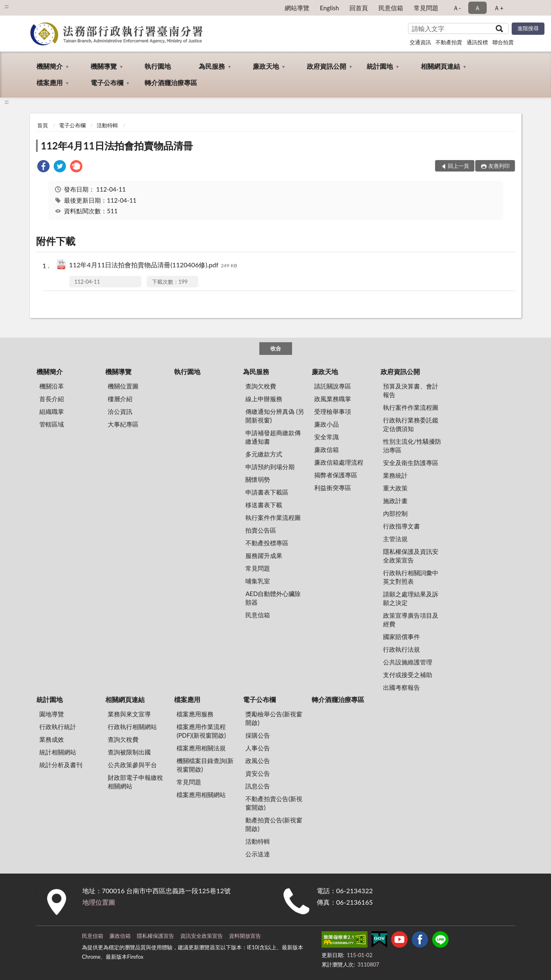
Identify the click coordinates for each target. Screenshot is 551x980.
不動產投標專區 (267, 543)
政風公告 (258, 761)
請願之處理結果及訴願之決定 (411, 598)
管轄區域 (52, 424)
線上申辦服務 (264, 399)
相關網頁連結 (440, 66)
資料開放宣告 (245, 936)
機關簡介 (50, 66)
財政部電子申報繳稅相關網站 (135, 782)
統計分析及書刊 (61, 765)
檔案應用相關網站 (201, 795)
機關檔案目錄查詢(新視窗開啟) (205, 765)
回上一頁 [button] (458, 166)
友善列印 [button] (499, 166)
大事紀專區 (123, 424)
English (330, 8)
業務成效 (52, 739)
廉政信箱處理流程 (339, 462)
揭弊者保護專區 (336, 475)
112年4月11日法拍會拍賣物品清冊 (117, 146)
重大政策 (395, 488)
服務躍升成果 (264, 555)
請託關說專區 (333, 386)
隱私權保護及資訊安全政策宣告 (411, 556)
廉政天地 (266, 66)
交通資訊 (420, 42)
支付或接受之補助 (408, 675)
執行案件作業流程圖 (273, 517)
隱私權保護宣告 (155, 936)
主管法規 (395, 539)
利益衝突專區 (333, 488)
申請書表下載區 (267, 492)
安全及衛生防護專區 (411, 463)
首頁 (43, 125)
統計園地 (380, 66)
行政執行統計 (58, 727)
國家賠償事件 (401, 637)
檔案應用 (50, 82)
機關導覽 (104, 66)
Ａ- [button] (457, 8)
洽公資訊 (120, 411)
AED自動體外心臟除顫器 (273, 598)
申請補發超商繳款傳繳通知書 (273, 437)
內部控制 (395, 513)
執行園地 (158, 66)
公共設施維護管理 (408, 662)
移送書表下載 (264, 505)
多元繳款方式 (264, 454)
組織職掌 (52, 411)
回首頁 (359, 8)
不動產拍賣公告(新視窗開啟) (274, 803)
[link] (43, 167)
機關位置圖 (123, 386)
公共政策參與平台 (132, 765)
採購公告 (258, 735)
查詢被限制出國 (129, 752)
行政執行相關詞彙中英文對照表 (411, 577)
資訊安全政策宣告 (202, 936)
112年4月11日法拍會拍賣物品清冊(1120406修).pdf (153, 265)
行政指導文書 (401, 526)
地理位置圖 (99, 902)
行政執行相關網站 (132, 727)
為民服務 (212, 66)
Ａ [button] (477, 8)
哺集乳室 (258, 581)
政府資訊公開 (327, 66)
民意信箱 (391, 8)
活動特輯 (107, 125)
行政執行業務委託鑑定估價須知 (411, 424)
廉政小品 (327, 424)
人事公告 (258, 748)
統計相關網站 (58, 752)
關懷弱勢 (258, 479)
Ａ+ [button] (499, 8)
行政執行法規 (401, 649)
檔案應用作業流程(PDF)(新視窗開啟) (201, 731)
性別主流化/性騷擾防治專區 (412, 446)
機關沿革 (52, 386)
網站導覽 (297, 8)
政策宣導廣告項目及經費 (411, 620)
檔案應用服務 (195, 714)
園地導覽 (52, 714)
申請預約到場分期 (270, 467)
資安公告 (258, 773)
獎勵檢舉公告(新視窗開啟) (274, 718)
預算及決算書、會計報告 (411, 390)
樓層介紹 (120, 399)
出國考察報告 (401, 687)
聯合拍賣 (503, 42)
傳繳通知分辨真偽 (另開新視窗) (275, 416)
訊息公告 (258, 786)
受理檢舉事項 (333, 411)
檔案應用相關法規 (201, 748)
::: (7, 6)
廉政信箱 (327, 449)
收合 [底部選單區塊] (276, 348)
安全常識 (327, 437)
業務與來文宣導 (129, 714)
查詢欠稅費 (261, 386)
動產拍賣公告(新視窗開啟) (274, 824)
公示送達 (258, 854)
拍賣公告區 (261, 530)
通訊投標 (477, 42)
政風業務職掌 (333, 399)
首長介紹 (52, 399)
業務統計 (395, 475)
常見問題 (426, 8)
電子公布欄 (107, 82)
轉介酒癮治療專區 (171, 82)
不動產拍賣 (449, 42)
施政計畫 (395, 501)
